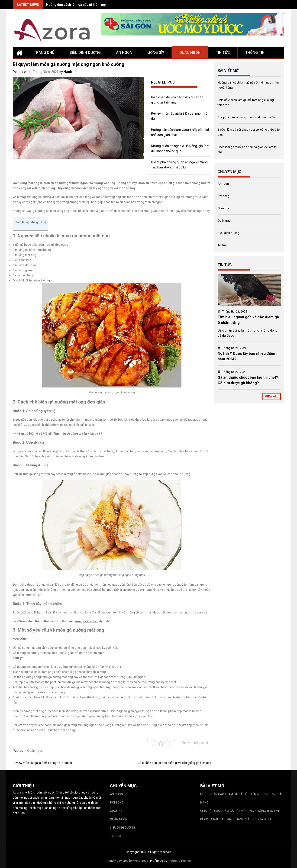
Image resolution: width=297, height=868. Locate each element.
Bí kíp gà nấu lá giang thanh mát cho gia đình (247, 117)
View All (272, 396)
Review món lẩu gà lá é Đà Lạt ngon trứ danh (42, 763)
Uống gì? (156, 53)
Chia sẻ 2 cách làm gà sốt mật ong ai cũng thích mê (240, 811)
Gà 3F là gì (44, 434)
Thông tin (255, 53)
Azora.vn (19, 792)
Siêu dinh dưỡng (85, 53)
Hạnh (68, 72)
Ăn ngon (124, 53)
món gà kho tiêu (87, 621)
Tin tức (223, 53)
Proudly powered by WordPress (127, 861)
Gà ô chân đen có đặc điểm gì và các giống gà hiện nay (174, 763)
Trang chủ (44, 53)
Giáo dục (224, 208)
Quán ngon (190, 53)
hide (42, 222)
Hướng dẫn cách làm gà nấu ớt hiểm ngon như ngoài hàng (90, 5)
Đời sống (224, 196)
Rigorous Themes (180, 861)
